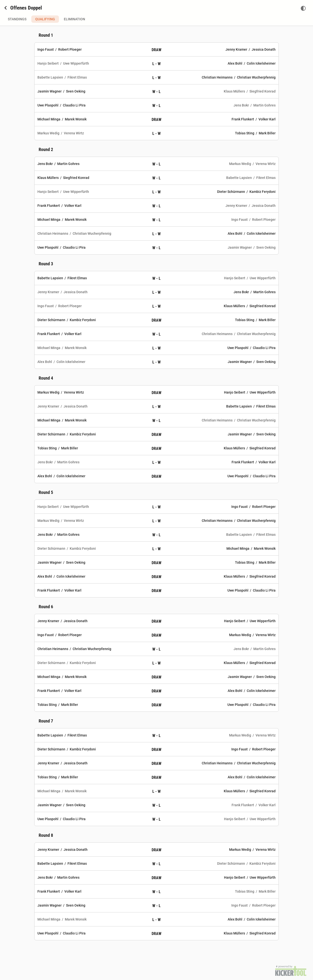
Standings (17, 19)
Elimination (74, 19)
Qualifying (45, 19)
